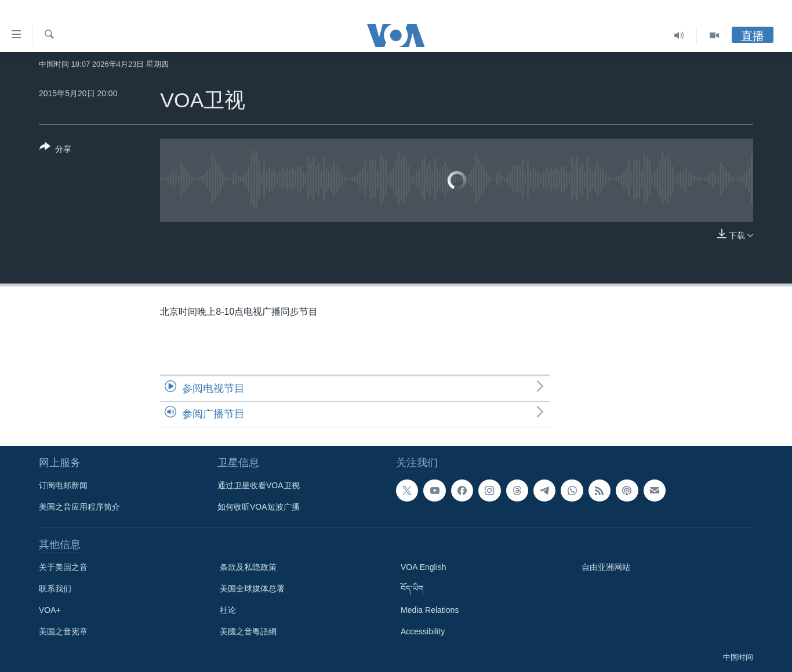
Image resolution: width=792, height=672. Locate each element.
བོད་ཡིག (412, 589)
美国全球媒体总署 (252, 589)
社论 (228, 610)
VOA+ (50, 610)
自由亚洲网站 (606, 567)
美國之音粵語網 (248, 631)
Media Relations (430, 610)
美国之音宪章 (63, 631)
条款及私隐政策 (248, 567)
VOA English (424, 567)
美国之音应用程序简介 (79, 507)
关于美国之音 (63, 567)
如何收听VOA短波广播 (259, 507)
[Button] (55, 150)
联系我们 (55, 589)
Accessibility (423, 631)
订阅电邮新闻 (63, 485)
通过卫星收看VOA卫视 (259, 485)
